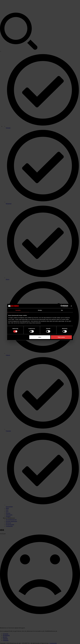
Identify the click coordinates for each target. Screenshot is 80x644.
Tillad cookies (61, 337)
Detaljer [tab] (40, 310)
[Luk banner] (71, 306)
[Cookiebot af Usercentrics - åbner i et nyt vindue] (62, 306)
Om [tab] (62, 310)
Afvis (40, 337)
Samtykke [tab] (18, 310)
